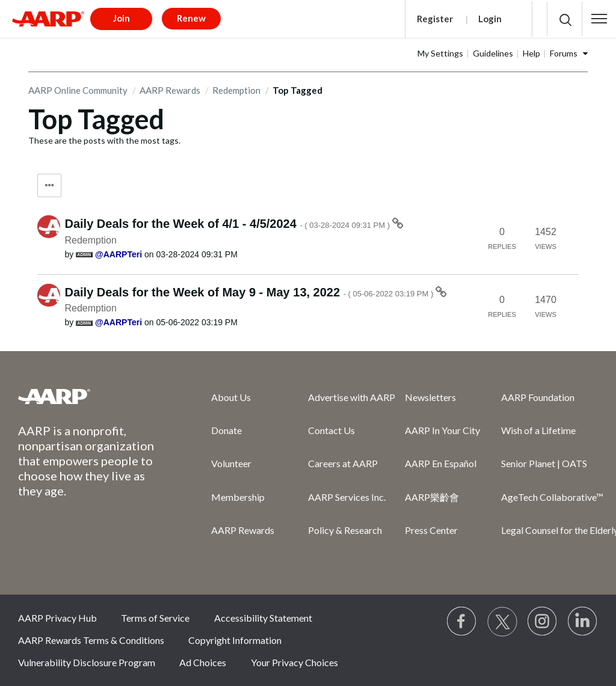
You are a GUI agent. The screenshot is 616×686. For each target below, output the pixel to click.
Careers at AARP (343, 463)
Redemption (236, 90)
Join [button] (122, 18)
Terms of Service (155, 618)
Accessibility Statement (263, 618)
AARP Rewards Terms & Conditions (91, 640)
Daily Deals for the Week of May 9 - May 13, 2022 (250, 292)
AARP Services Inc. (347, 497)
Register (435, 19)
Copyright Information (235, 640)
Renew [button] (191, 18)
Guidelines (493, 53)
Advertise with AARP (352, 397)
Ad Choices (203, 662)
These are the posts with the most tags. (104, 140)
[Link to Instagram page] (543, 622)
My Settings (440, 53)
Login (490, 19)
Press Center (431, 530)
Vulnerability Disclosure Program (87, 662)
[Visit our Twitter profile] (502, 622)
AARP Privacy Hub (57, 618)
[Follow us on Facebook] (462, 622)
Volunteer (231, 463)
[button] (599, 19)
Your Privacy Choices (294, 662)
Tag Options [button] (49, 185)
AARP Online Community (78, 90)
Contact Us (331, 430)
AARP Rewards (170, 90)
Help (531, 53)
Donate (226, 430)
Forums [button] (564, 53)
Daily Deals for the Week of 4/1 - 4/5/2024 (229, 224)
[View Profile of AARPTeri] (119, 254)
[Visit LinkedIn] (583, 622)
